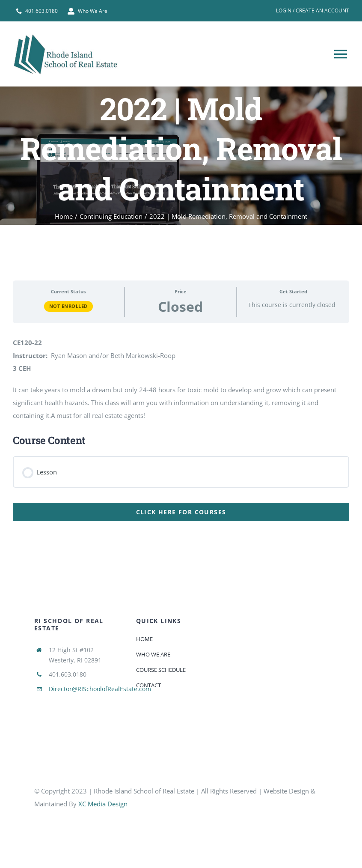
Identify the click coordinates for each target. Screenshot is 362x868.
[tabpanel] (181, 398)
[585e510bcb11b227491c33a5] (98, 820)
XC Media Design (103, 804)
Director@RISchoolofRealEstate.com (100, 689)
